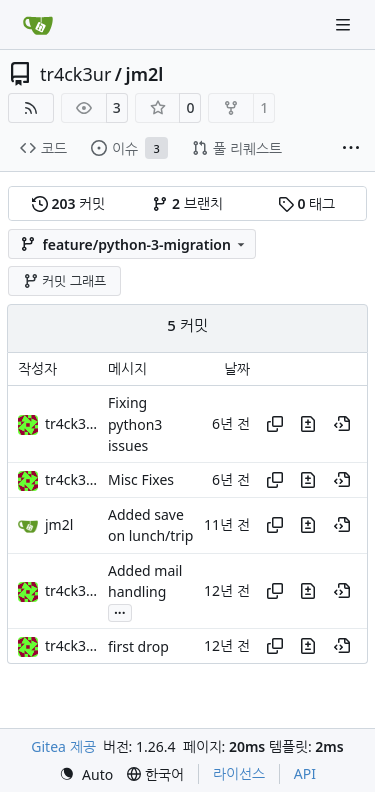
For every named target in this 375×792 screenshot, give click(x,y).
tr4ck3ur (75, 74)
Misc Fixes (141, 480)
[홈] (38, 25)
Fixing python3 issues (135, 425)
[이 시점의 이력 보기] (342, 424)
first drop (138, 646)
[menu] (86, 774)
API (305, 773)
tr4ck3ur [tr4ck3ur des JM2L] (72, 423)
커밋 (68, 203)
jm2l (145, 74)
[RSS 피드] (31, 108)
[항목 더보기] (351, 149)
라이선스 (239, 773)
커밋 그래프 (64, 281)
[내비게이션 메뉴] (345, 24)
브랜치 (187, 203)
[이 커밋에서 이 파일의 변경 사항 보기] (308, 424)
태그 (306, 203)
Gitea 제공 (63, 746)
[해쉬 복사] (275, 424)
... (120, 611)
